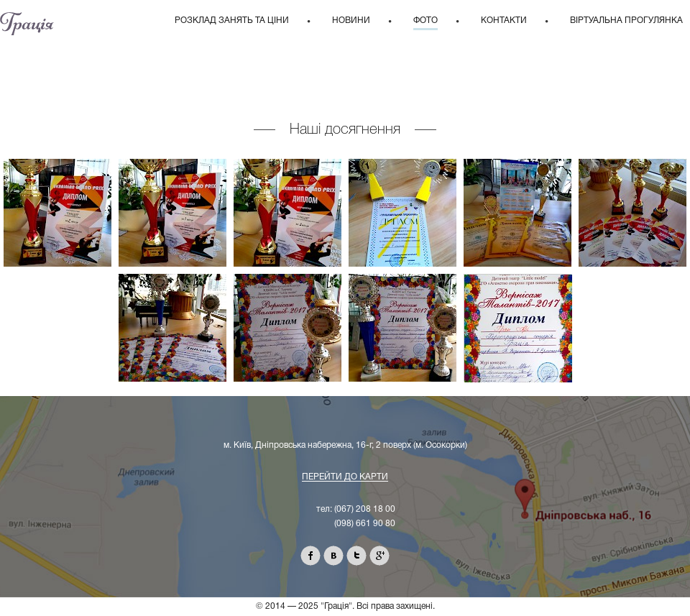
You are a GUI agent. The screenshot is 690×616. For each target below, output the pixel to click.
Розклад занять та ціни (232, 20)
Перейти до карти (345, 477)
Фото (425, 20)
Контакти (504, 20)
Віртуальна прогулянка (626, 20)
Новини (351, 20)
